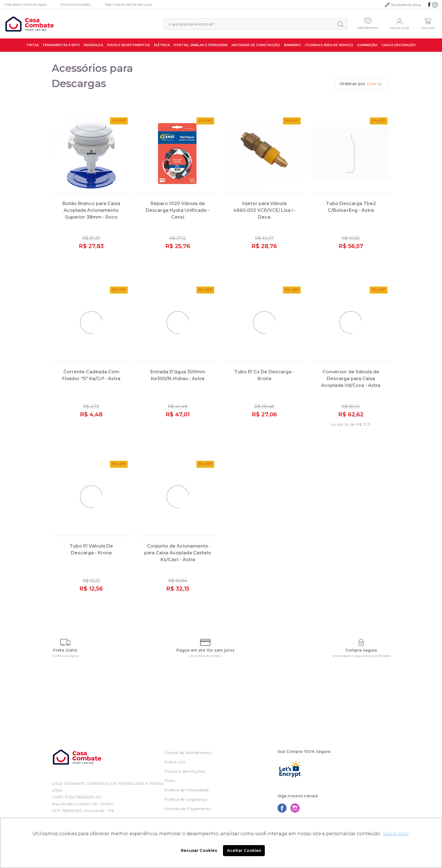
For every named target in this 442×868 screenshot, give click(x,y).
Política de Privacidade (187, 790)
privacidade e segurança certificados (361, 656)
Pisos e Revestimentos (129, 45)
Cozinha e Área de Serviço (329, 45)
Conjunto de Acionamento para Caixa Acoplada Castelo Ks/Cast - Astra (178, 553)
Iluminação (367, 45)
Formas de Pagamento (188, 809)
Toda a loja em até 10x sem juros (128, 5)
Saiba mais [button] (396, 834)
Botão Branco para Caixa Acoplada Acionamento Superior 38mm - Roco (91, 210)
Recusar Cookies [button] (199, 850)
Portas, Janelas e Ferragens (201, 45)
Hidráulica (93, 45)
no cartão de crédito (205, 656)
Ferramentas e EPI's (61, 45)
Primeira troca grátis (76, 5)
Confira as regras (65, 656)
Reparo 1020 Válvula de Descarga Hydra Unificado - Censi (178, 210)
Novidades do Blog (406, 5)
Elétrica (162, 45)
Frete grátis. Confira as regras (25, 5)
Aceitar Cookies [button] (244, 850)
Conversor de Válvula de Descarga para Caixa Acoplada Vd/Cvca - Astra (351, 379)
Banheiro (292, 45)
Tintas (33, 45)
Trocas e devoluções (185, 771)
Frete (170, 781)
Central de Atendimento (188, 753)
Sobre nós (175, 762)
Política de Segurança (186, 799)
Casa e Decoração (399, 45)
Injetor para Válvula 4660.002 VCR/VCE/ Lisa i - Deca (264, 210)
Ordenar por (352, 84)
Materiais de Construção (256, 45)
